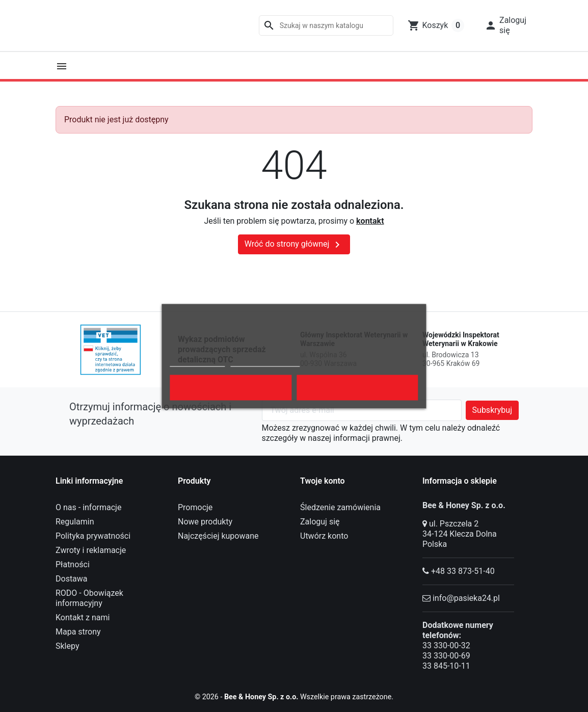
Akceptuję (357, 387)
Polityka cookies (197, 362)
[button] (505, 25)
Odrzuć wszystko (231, 387)
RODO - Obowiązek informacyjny (89, 598)
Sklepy (67, 646)
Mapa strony (78, 632)
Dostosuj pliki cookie (265, 362)
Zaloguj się (320, 522)
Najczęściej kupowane (218, 536)
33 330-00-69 (446, 656)
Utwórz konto (324, 536)
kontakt (370, 221)
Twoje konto (323, 481)
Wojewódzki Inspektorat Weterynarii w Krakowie (461, 339)
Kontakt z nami (83, 617)
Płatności (73, 564)
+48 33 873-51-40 (463, 571)
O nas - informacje (88, 507)
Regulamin (75, 522)
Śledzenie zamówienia (340, 507)
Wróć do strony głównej (294, 245)
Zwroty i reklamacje (91, 550)
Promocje (195, 507)
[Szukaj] (326, 25)
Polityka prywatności (93, 536)
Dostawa (72, 579)
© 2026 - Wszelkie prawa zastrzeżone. (294, 696)
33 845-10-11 (446, 666)
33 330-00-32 (446, 645)
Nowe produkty (205, 522)
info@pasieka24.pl (466, 598)
